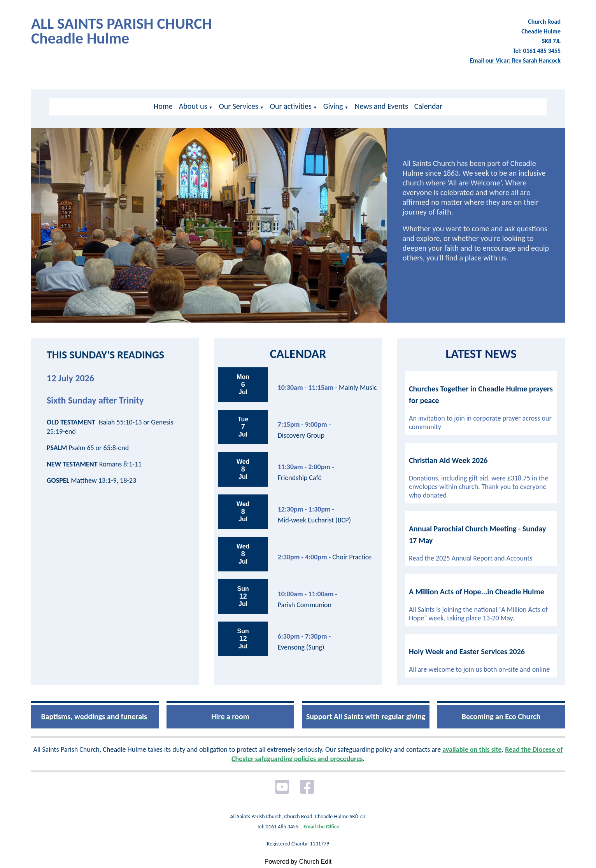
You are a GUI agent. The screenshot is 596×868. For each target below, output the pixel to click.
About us (193, 106)
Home (163, 106)
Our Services (238, 106)
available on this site (472, 749)
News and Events (381, 106)
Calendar (428, 106)
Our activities (291, 106)
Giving (333, 106)
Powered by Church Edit (298, 862)
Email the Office (321, 827)
